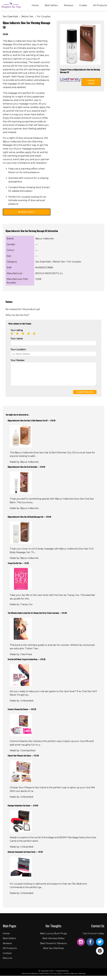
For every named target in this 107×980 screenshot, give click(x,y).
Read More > (27, 212)
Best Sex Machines (53, 952)
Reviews (68, 6)
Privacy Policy (56, 978)
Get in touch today (93, 938)
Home (35, 6)
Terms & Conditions (29, 978)
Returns (7, 962)
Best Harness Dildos (53, 943)
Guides (83, 6)
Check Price (91, 82)
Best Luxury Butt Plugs (53, 938)
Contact (7, 957)
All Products (100, 6)
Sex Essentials (10, 16)
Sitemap (82, 978)
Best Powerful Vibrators (53, 948)
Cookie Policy (44, 978)
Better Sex (27, 16)
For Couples (44, 16)
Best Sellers (51, 6)
